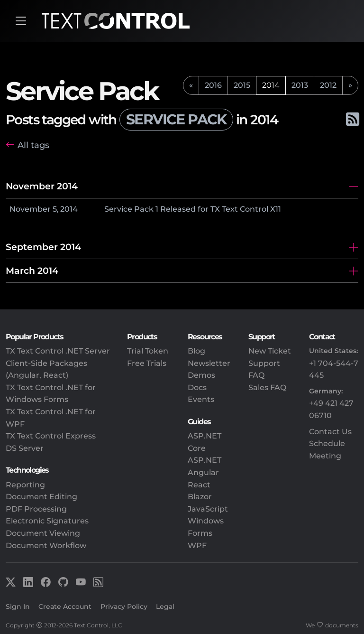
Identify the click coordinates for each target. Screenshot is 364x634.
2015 (242, 85)
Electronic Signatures (47, 521)
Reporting (25, 485)
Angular (203, 472)
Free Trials (147, 363)
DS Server (25, 448)
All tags (33, 145)
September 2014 (43, 247)
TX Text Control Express (51, 436)
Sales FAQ (267, 387)
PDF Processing (36, 509)
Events (201, 399)
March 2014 (32, 270)
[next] (350, 85)
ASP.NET (205, 460)
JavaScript (208, 509)
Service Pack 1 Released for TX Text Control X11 (193, 209)
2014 (69, 209)
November (30, 209)
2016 (213, 85)
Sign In (18, 606)
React (199, 485)
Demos (201, 375)
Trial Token (148, 351)
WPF (197, 545)
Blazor (200, 497)
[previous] (191, 85)
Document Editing (41, 497)
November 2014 (42, 186)
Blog (196, 351)
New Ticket (270, 351)
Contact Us (330, 432)
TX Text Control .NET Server (58, 351)
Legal (165, 606)
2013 (300, 85)
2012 (328, 85)
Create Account (65, 606)
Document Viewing (43, 533)
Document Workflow (46, 545)
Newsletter (209, 363)
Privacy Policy (124, 606)
